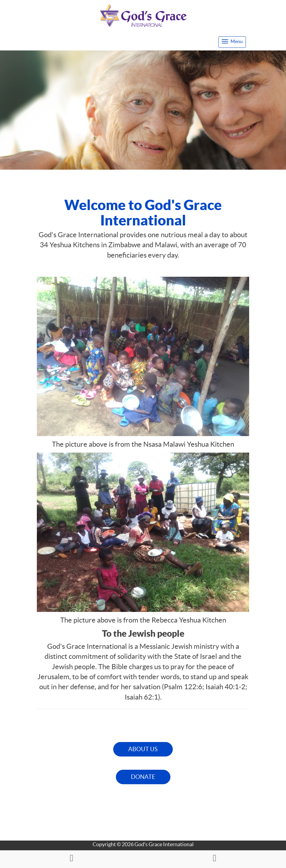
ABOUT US (143, 749)
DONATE (143, 777)
